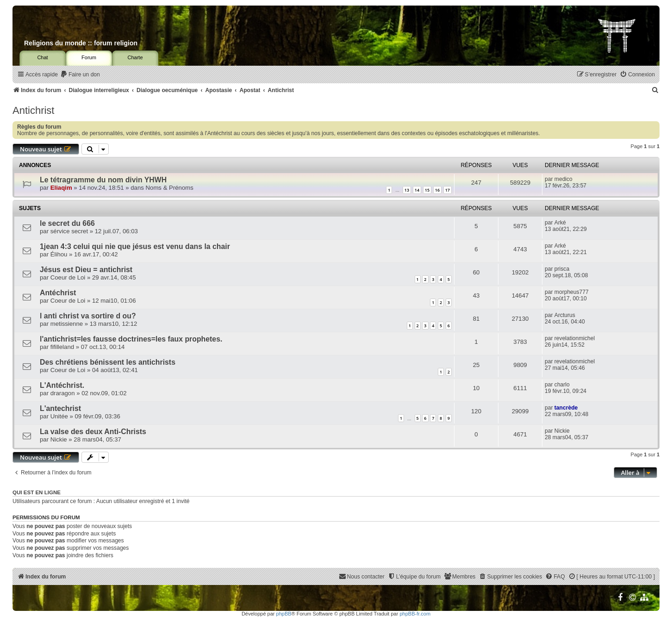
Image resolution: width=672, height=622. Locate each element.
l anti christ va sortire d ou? (88, 316)
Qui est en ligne (37, 492)
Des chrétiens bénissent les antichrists (108, 362)
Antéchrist (58, 293)
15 (427, 190)
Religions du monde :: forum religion (81, 43)
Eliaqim (61, 188)
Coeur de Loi (68, 277)
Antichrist (33, 110)
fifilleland (62, 347)
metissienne (67, 324)
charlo (562, 385)
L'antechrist (60, 408)
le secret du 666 (67, 223)
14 (417, 190)
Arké (560, 223)
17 (448, 190)
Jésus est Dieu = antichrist (86, 270)
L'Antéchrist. (62, 385)
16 (437, 190)
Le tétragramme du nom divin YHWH (103, 180)
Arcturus (565, 315)
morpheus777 (572, 292)
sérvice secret (69, 231)
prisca (562, 269)
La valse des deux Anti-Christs (93, 432)
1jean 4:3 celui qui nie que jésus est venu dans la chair (135, 246)
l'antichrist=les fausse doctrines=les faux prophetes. (131, 339)
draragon (63, 393)
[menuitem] (80, 75)
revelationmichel (575, 338)
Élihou (59, 254)
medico (563, 179)
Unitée (59, 416)
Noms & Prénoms (170, 188)
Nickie (59, 439)
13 (407, 190)
